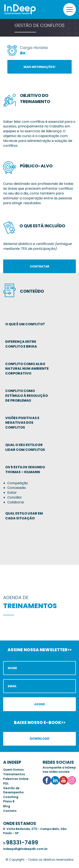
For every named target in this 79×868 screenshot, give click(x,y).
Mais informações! (39, 67)
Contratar (39, 266)
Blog (7, 806)
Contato (10, 811)
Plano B (9, 801)
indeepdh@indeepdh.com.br (25, 849)
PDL (6, 783)
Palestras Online (16, 779)
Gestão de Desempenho (13, 790)
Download (40, 739)
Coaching (11, 797)
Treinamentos (14, 774)
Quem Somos (13, 770)
